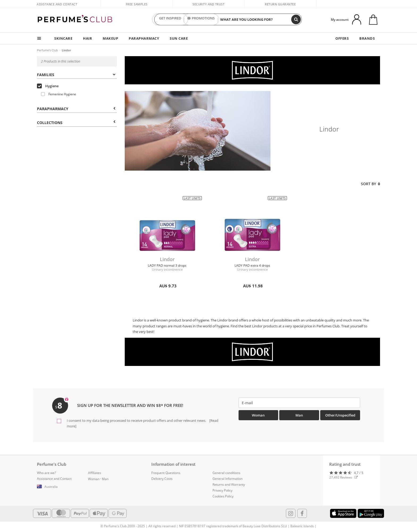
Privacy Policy (222, 490)
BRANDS (367, 38)
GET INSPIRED (170, 19)
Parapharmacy (76, 109)
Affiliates (95, 473)
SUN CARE (179, 38)
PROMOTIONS (201, 19)
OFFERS (342, 38)
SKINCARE (63, 38)
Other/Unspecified (340, 415)
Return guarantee (280, 4)
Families (76, 75)
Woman (258, 415)
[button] (59, 487)
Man (299, 415)
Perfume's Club (47, 50)
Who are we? (46, 473)
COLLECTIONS (76, 123)
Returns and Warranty (229, 484)
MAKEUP (110, 38)
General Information (228, 479)
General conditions (226, 473)
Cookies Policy (223, 496)
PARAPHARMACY (144, 38)
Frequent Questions (166, 473)
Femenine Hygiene (59, 94)
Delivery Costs (162, 479)
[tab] (77, 74)
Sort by (370, 184)
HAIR (87, 38)
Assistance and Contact (57, 4)
